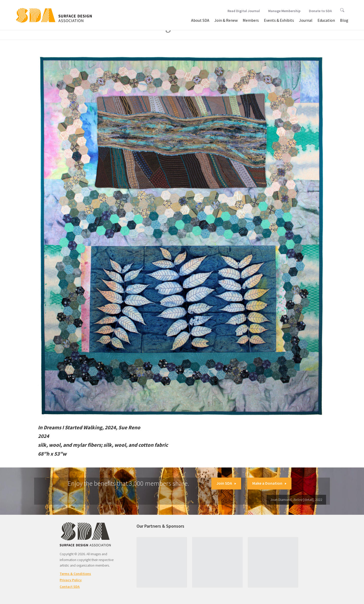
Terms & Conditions (75, 574)
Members (251, 20)
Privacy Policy (71, 580)
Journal (306, 20)
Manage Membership (284, 11)
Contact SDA (70, 587)
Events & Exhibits (279, 20)
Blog (344, 20)
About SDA (200, 20)
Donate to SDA (320, 11)
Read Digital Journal (244, 11)
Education (326, 20)
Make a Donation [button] (269, 483)
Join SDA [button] (226, 483)
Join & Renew (226, 20)
